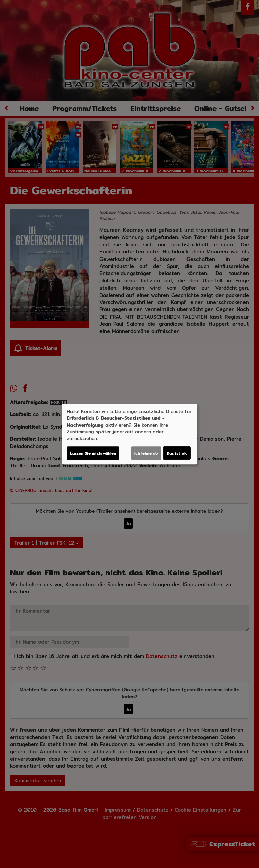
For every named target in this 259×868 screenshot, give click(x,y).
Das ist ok (177, 453)
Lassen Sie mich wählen (93, 453)
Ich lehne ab (146, 453)
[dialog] (129, 434)
